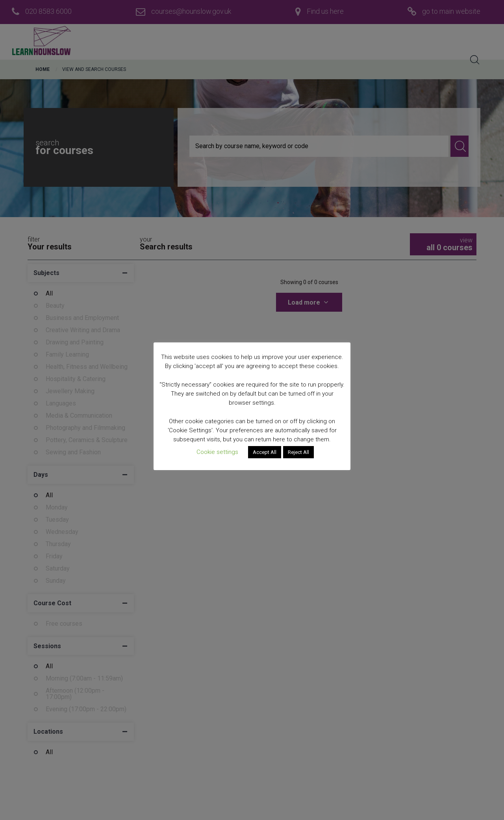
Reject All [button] (298, 452)
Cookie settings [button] (217, 452)
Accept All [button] (265, 452)
